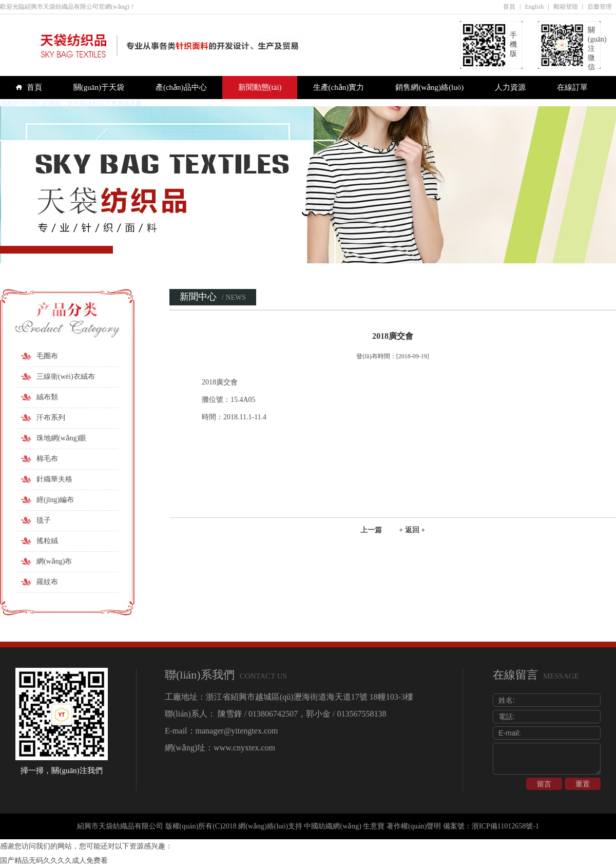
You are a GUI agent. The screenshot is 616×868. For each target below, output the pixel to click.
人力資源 (510, 87)
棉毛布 (47, 459)
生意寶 (374, 826)
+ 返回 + (412, 530)
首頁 (509, 7)
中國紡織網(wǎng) (332, 826)
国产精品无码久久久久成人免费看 (54, 861)
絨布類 (47, 397)
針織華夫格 (54, 479)
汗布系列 (51, 418)
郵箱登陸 (566, 7)
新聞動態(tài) (260, 87)
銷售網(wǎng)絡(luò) (429, 87)
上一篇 (371, 530)
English (535, 7)
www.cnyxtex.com (244, 748)
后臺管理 (600, 7)
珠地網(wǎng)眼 (61, 438)
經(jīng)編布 (55, 500)
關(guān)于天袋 (99, 87)
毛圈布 (47, 356)
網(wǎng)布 (54, 561)
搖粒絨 (47, 541)
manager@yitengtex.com (237, 731)
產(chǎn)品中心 (181, 87)
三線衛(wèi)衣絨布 (66, 377)
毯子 (44, 520)
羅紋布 (47, 582)
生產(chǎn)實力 (339, 87)
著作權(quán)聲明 (414, 826)
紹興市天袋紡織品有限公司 (120, 826)
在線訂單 (572, 87)
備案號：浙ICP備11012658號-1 (491, 826)
